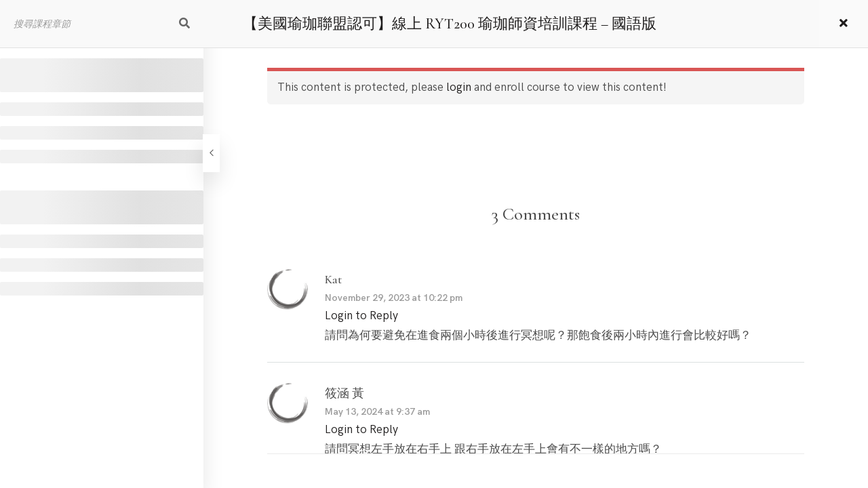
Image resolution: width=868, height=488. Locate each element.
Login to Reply (361, 316)
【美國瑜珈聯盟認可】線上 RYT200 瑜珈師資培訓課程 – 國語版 (450, 24)
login (459, 87)
